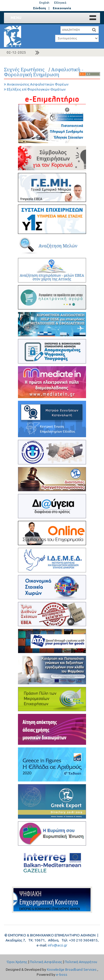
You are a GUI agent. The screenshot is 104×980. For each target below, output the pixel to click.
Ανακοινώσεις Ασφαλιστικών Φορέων (36, 84)
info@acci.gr (58, 945)
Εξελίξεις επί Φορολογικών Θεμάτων (35, 89)
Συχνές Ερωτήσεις (26, 69)
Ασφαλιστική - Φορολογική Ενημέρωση (44, 72)
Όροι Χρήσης (17, 962)
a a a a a (77, 38)
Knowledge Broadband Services (72, 970)
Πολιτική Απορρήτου (81, 962)
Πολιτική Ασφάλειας (46, 962)
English (44, 3)
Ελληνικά (60, 3)
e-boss (62, 975)
